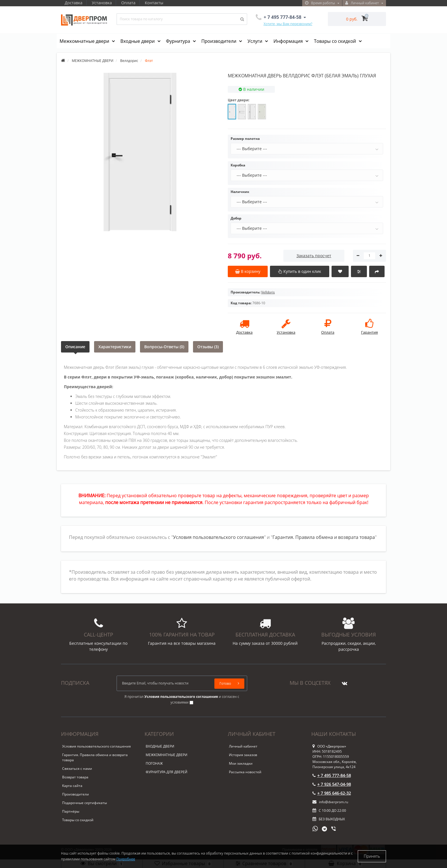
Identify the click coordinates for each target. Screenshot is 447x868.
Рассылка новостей (245, 772)
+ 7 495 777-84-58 (332, 775)
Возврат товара (75, 777)
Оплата (130, 3)
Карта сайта (72, 786)
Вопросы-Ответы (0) (164, 347)
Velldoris (268, 292)
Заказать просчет (314, 256)
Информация (289, 41)
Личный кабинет (243, 746)
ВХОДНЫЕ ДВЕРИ (160, 746)
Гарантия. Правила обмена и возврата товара (324, 537)
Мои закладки (241, 763)
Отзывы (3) (208, 347)
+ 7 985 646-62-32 (332, 793)
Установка (103, 3)
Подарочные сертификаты (85, 803)
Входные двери (138, 41)
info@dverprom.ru (330, 802)
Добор (236, 218)
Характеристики (115, 347)
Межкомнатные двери (85, 41)
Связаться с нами (77, 769)
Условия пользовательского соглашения (219, 537)
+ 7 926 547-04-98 (332, 784)
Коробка (238, 165)
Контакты (157, 3)
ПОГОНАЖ (154, 763)
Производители (219, 41)
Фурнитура (179, 41)
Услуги (255, 41)
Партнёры (71, 811)
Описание (75, 347)
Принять (372, 856)
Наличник (240, 192)
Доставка (74, 3)
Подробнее (126, 859)
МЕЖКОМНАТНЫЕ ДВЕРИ (166, 755)
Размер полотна (245, 139)
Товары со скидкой (336, 41)
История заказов (243, 755)
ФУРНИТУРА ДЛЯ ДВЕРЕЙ (166, 772)
